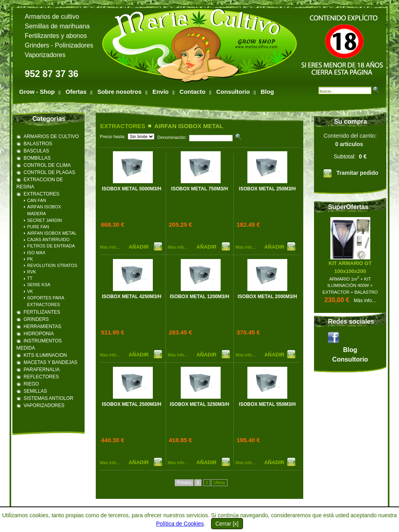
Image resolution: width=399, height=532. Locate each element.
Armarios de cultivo (52, 17)
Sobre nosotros (120, 92)
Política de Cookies (180, 524)
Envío (161, 92)
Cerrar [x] (227, 524)
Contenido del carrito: (350, 157)
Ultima (219, 483)
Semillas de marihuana (57, 26)
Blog (267, 92)
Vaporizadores (45, 55)
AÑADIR (139, 247)
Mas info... (110, 247)
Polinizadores (74, 45)
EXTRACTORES (123, 126)
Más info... (365, 301)
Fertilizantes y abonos (56, 36)
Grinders (37, 45)
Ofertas (76, 92)
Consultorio (233, 92)
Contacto (193, 92)
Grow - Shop (37, 92)
